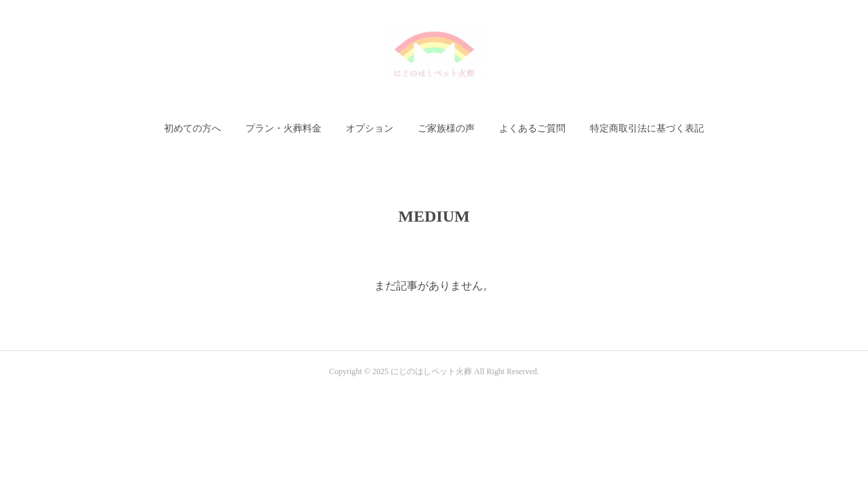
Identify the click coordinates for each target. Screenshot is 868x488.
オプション (370, 128)
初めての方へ (193, 128)
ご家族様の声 (446, 128)
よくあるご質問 (532, 128)
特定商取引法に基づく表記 (647, 128)
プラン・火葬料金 (283, 128)
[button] (193, 129)
